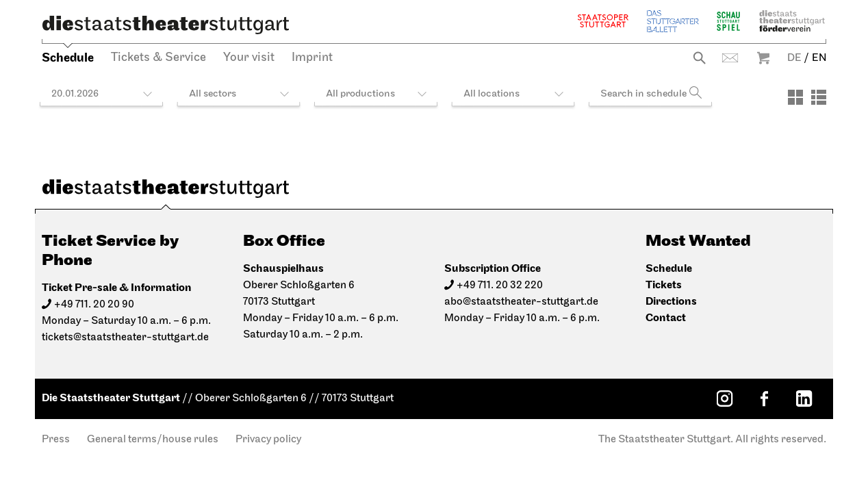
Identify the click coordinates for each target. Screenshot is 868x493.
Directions (671, 302)
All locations (492, 94)
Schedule (68, 58)
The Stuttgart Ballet (673, 21)
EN (819, 58)
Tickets (664, 285)
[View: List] (819, 97)
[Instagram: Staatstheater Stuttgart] (724, 399)
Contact (730, 58)
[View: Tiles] (795, 97)
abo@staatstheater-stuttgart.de (521, 302)
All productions (360, 94)
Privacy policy (268, 440)
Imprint (312, 58)
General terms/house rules (153, 440)
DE (794, 58)
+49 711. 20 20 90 (94, 305)
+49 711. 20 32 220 (500, 286)
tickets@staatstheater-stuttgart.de (125, 338)
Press (56, 440)
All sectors (213, 94)
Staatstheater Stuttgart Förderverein (792, 21)
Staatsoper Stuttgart (603, 21)
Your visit (249, 58)
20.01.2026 (75, 94)
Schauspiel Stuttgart (728, 21)
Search (699, 58)
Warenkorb (763, 58)
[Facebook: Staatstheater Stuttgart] (764, 399)
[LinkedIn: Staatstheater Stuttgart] (804, 399)
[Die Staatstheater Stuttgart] (166, 25)
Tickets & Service (158, 58)
